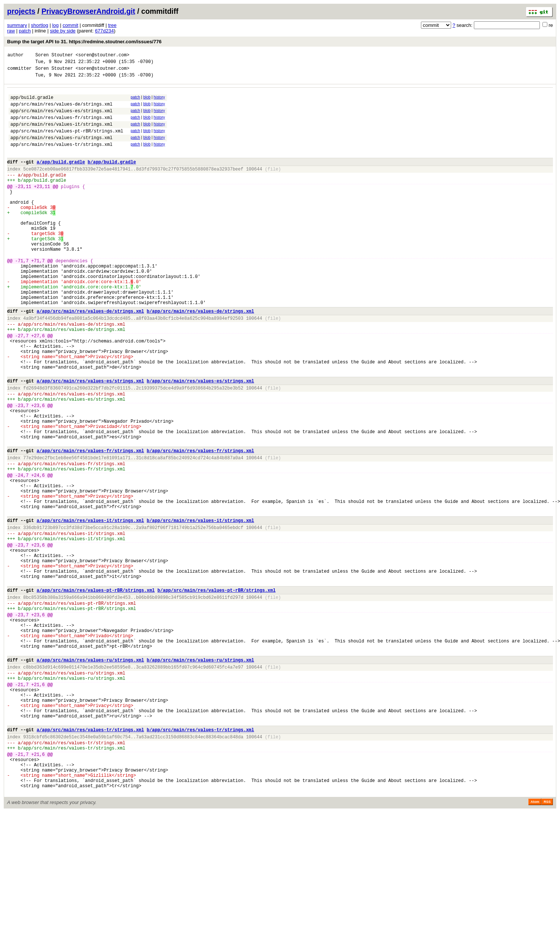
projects (21, 11)
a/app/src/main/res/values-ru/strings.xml (90, 773)
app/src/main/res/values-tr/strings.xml (62, 158)
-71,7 (22, 296)
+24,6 (38, 552)
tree (112, 25)
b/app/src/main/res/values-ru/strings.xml (200, 773)
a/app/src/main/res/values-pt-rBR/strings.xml (96, 690)
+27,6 (38, 386)
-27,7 (22, 386)
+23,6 (38, 469)
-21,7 (22, 802)
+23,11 (42, 207)
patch (25, 31)
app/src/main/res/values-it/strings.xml (62, 134)
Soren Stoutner (54, 56)
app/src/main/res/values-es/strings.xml (62, 118)
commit (70, 25)
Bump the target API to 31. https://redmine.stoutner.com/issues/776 (84, 42)
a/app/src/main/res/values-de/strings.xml (90, 357)
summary (17, 25)
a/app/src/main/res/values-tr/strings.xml (90, 856)
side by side (63, 31)
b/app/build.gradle (112, 177)
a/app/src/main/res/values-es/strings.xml (90, 440)
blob (147, 102)
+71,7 (38, 296)
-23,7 (22, 469)
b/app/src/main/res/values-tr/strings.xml (200, 856)
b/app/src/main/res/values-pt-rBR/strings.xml (216, 690)
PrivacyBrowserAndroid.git (88, 11)
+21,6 (38, 802)
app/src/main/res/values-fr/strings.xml (62, 126)
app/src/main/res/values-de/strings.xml (62, 111)
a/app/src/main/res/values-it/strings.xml (90, 606)
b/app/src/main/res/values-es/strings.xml (200, 440)
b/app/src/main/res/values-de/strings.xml (200, 357)
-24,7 (22, 552)
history (159, 102)
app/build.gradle (32, 103)
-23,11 (23, 207)
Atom (535, 941)
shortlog (40, 25)
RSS (547, 941)
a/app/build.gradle (61, 177)
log (55, 25)
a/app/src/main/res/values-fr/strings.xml (90, 523)
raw (11, 31)
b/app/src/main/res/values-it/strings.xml (200, 606)
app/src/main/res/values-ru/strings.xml (62, 150)
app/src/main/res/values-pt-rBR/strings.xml (67, 142)
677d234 (105, 31)
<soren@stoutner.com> (103, 56)
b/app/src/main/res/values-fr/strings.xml (200, 523)
